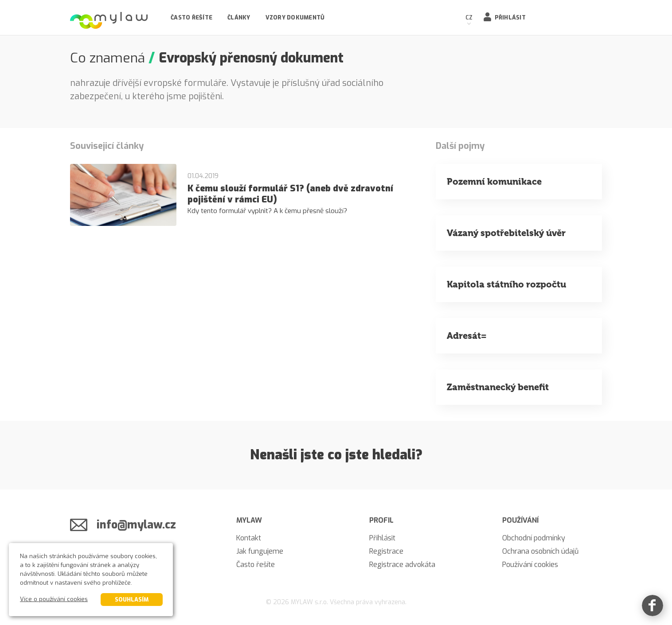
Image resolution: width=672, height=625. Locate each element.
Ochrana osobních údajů (540, 551)
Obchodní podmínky (534, 538)
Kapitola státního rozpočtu (506, 284)
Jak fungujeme (260, 551)
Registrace (386, 551)
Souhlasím (132, 600)
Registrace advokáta (402, 565)
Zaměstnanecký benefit (498, 387)
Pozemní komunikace (494, 182)
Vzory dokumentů (295, 17)
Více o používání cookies (54, 599)
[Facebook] (652, 606)
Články (239, 17)
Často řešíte (191, 17)
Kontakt (249, 538)
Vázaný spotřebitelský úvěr (506, 233)
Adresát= (467, 336)
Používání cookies (530, 565)
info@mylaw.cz (136, 525)
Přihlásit (510, 17)
